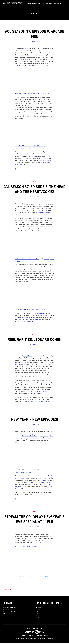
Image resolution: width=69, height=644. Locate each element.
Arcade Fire (26, 49)
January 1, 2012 (35, 527)
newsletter (42, 160)
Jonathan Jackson (20, 148)
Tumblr (20, 160)
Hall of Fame (49, 3)
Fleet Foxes (35, 483)
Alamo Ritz (44, 392)
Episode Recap (34, 26)
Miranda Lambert (31, 439)
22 (36, 590)
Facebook (46, 158)
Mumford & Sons (33, 436)
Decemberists (45, 436)
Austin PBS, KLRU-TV (37, 629)
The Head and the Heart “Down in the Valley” (28, 259)
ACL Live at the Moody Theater (10, 612)
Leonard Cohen (27, 356)
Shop (54, 3)
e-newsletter (38, 320)
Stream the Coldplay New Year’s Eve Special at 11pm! (34, 520)
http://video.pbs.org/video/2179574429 (27, 547)
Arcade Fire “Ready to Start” (23, 93)
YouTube (38, 616)
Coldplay (25, 436)
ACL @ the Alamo (34, 335)
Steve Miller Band (20, 439)
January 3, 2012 (35, 425)
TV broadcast (24, 500)
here (37, 156)
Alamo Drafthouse (20, 365)
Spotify (38, 618)
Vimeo (49, 93)
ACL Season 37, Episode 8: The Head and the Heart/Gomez (34, 189)
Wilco (22, 489)
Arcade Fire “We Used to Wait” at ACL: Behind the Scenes (32, 146)
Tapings (29, 3)
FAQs (4, 614)
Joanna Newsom (46, 483)
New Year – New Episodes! (34, 420)
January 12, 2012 (35, 42)
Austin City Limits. (48, 577)
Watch (40, 3)
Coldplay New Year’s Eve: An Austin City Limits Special (29, 577)
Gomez (38, 479)
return (17, 66)
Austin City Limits (40, 93)
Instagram (38, 612)
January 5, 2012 (35, 197)
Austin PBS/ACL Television (9, 608)
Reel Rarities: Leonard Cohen (35, 340)
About (58, 3)
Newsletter (34, 3)
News (44, 3)
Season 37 (19, 169)
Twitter (51, 158)
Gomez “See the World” (22, 310)
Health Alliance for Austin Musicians (40, 402)
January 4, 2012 (35, 345)
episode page (41, 313)
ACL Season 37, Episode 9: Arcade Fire (34, 34)
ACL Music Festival (7, 610)
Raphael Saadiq (41, 439)
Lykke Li (25, 487)
